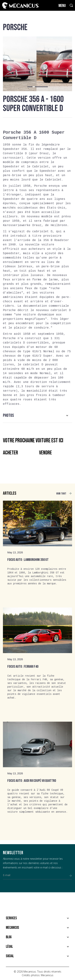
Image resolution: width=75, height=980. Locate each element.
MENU (62, 6)
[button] (29, 87)
